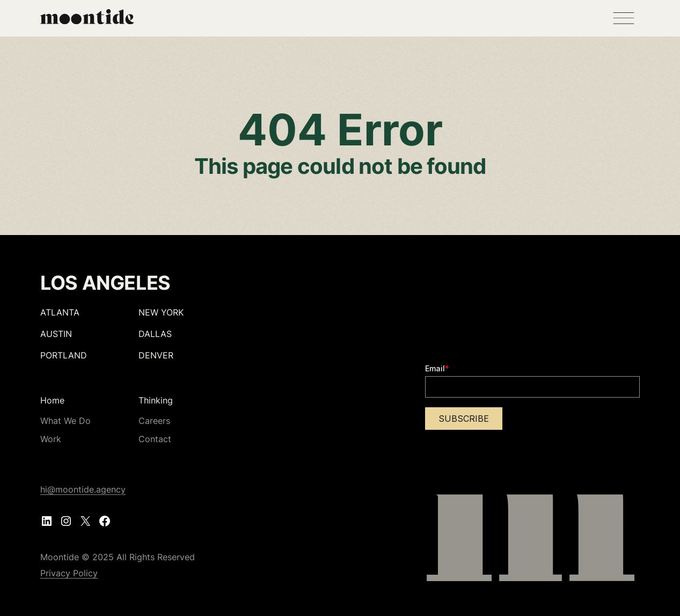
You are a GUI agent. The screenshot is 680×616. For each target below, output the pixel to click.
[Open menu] (624, 18)
